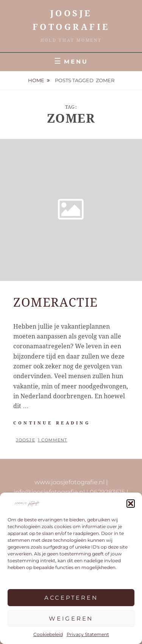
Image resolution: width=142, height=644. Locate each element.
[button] (131, 504)
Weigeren (71, 618)
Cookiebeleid (48, 634)
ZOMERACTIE (56, 303)
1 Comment (53, 440)
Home (36, 80)
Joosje (26, 440)
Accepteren (71, 598)
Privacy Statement (88, 634)
